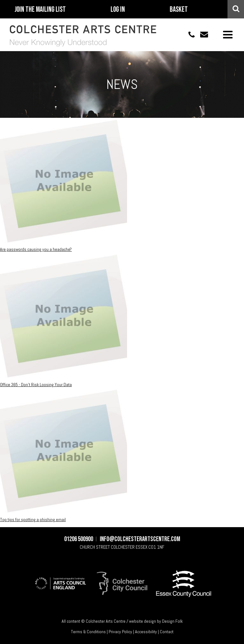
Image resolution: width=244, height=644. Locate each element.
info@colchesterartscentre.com (201, 34)
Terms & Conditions (88, 632)
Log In (118, 10)
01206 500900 (188, 34)
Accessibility (146, 632)
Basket (179, 10)
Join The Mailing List (40, 10)
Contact (167, 632)
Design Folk (172, 621)
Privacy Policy (120, 632)
